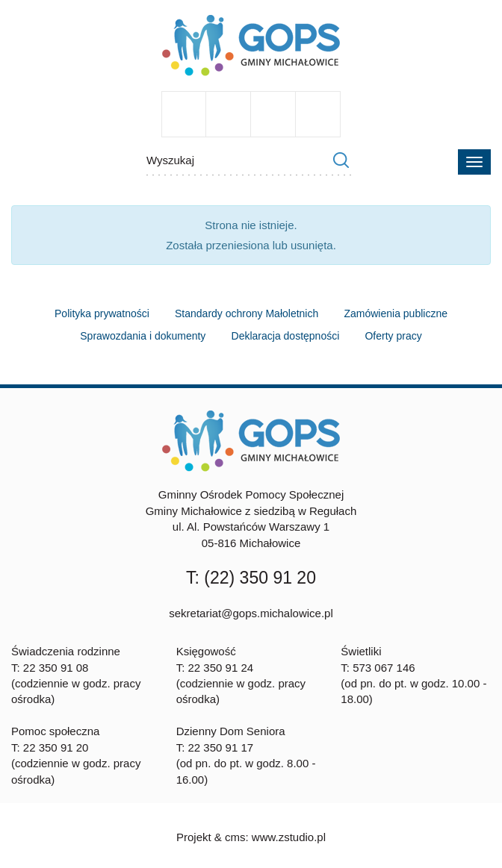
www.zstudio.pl (289, 837)
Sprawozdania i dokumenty (143, 336)
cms (235, 837)
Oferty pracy (393, 336)
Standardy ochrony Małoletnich (247, 313)
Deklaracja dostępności (286, 336)
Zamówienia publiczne (396, 313)
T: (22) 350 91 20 (251, 578)
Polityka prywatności (102, 313)
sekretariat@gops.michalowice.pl (251, 613)
